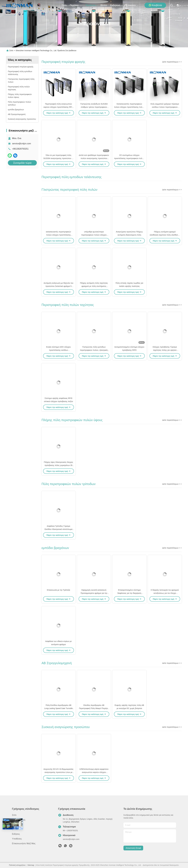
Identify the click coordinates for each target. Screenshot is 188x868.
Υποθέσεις (17, 839)
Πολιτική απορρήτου (17, 865)
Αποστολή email (133, 848)
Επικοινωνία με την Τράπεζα (59, 590)
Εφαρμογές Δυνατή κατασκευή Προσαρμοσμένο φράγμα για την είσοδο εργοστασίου (94, 593)
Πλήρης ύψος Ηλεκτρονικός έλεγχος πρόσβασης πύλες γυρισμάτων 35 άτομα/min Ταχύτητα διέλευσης (59, 465)
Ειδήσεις (16, 834)
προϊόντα (92, 5)
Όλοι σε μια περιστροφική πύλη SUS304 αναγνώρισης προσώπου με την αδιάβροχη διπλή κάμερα (59, 158)
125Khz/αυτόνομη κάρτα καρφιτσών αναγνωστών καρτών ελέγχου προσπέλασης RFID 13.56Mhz (94, 772)
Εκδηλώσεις (116, 5)
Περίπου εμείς (76, 5)
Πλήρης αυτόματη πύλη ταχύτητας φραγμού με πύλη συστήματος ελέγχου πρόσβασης (94, 286)
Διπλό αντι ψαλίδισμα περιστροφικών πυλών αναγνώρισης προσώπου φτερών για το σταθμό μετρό (94, 158)
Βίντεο (104, 5)
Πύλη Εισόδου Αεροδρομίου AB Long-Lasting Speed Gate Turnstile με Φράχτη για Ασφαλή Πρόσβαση (59, 708)
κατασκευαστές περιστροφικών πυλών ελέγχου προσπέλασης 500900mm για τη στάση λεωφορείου (58, 235)
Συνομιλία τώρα (22, 163)
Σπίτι (64, 5)
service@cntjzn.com (21, 144)
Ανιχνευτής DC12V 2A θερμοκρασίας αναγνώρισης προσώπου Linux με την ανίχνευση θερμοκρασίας (59, 772)
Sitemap (31, 865)
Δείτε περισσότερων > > (172, 62)
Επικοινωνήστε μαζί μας (132, 5)
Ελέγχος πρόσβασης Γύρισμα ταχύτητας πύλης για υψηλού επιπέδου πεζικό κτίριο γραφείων (165, 350)
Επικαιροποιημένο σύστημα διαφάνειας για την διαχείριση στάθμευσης (129, 593)
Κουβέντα (155, 5)
